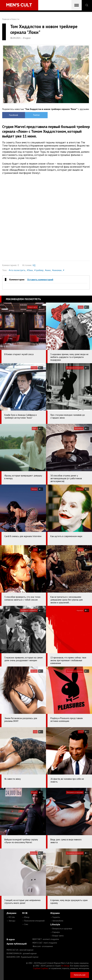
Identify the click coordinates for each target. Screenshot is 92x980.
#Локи (30, 270)
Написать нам (80, 975)
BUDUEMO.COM (22, 957)
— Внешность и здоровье (61, 929)
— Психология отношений (33, 921)
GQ (34, 265)
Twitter (35, 115)
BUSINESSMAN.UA (22, 953)
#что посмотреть (17, 270)
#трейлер (39, 270)
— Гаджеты (55, 917)
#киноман (57, 270)
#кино (48, 270)
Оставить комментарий (40, 279)
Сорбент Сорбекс (41, 968)
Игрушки (55, 913)
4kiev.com (43, 946)
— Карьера (55, 932)
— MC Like (11, 917)
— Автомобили (57, 921)
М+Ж (25, 913)
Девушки (11, 913)
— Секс (25, 924)
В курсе (11, 939)
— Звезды (11, 921)
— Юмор (26, 917)
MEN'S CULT (45, 943)
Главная (6, 19)
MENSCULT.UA (20, 950)
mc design (65, 966)
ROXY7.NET (46, 939)
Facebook (13, 115)
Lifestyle (55, 924)
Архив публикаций (17, 944)
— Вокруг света (57, 936)
